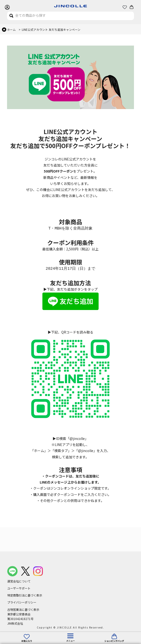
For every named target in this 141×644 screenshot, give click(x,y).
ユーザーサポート (19, 588)
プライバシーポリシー (22, 602)
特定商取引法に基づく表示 (25, 595)
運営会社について (19, 581)
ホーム (11, 29)
